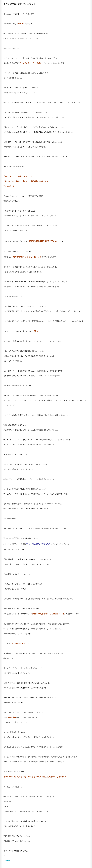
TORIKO (7, 861)
